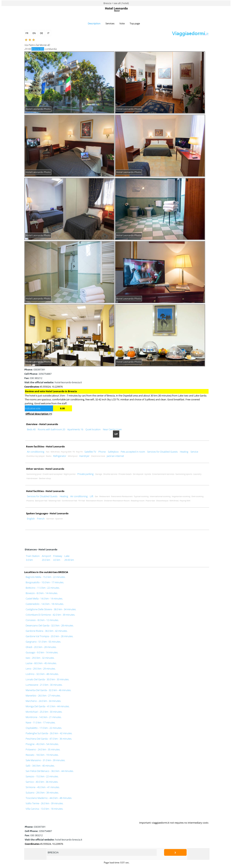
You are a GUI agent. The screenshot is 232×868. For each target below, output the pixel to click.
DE (42, 33)
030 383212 (33, 378)
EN (34, 33)
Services (110, 23)
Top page (135, 23)
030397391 (35, 370)
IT (49, 33)
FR (27, 33)
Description (94, 23)
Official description (39, 414)
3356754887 (38, 374)
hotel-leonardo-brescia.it (53, 382)
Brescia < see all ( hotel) (116, 3)
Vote (122, 23)
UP (116, 434)
